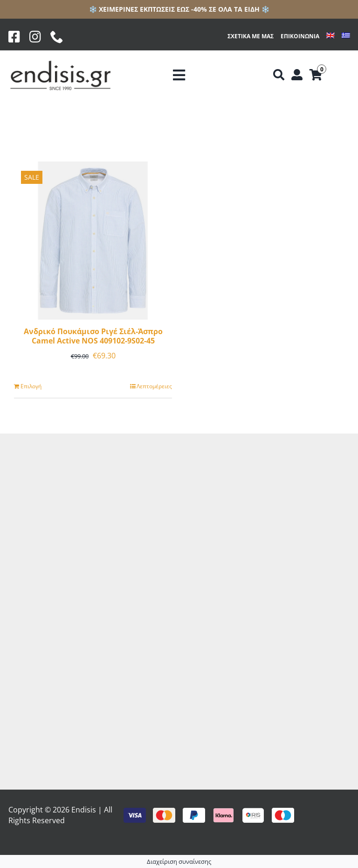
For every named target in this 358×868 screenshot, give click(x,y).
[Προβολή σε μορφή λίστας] (187, 124)
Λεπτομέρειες (154, 386)
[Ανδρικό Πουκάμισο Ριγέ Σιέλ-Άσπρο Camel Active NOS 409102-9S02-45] (93, 241)
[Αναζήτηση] (279, 75)
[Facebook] (14, 37)
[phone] (57, 37)
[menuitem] (330, 37)
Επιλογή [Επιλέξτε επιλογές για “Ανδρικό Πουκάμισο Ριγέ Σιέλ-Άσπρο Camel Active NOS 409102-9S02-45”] (31, 386)
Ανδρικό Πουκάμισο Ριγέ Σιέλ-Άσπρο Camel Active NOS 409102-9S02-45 (93, 336)
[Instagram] (35, 37)
